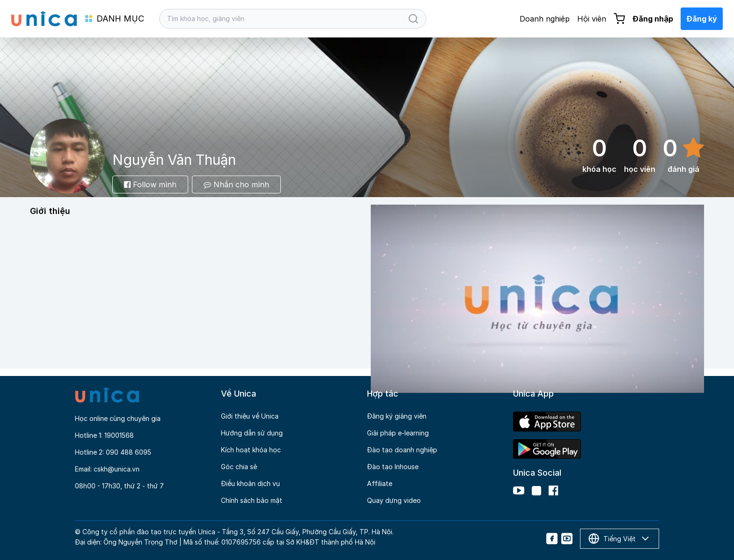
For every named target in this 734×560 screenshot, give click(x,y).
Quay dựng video (394, 500)
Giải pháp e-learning (398, 433)
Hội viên (592, 19)
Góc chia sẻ (239, 467)
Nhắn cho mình (236, 184)
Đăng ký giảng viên (397, 416)
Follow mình (150, 184)
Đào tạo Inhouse (393, 467)
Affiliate (380, 483)
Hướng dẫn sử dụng (252, 433)
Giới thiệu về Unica (250, 416)
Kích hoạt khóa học (251, 450)
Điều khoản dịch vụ (250, 483)
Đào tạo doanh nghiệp (402, 450)
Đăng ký (702, 19)
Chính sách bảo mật (252, 500)
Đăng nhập (653, 19)
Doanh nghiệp (545, 19)
